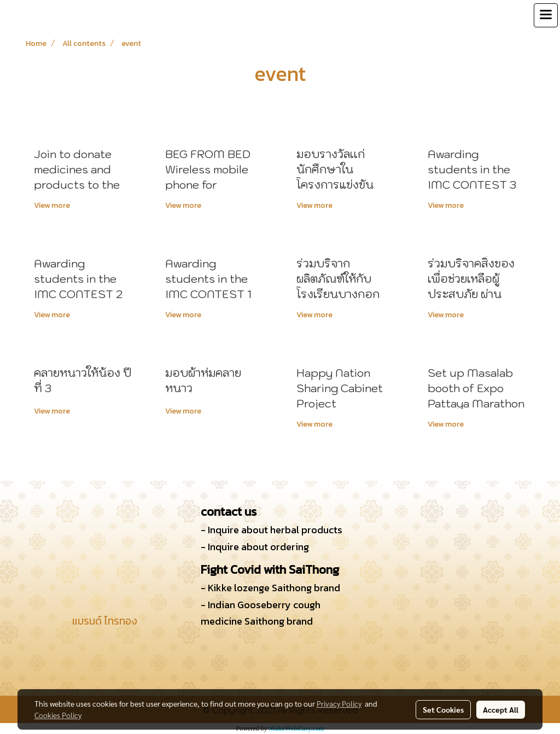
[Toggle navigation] (546, 15)
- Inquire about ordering (255, 547)
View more (53, 205)
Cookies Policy (58, 715)
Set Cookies (443, 709)
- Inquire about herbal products (272, 530)
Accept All (501, 709)
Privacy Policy (339, 703)
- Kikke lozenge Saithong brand (270, 588)
